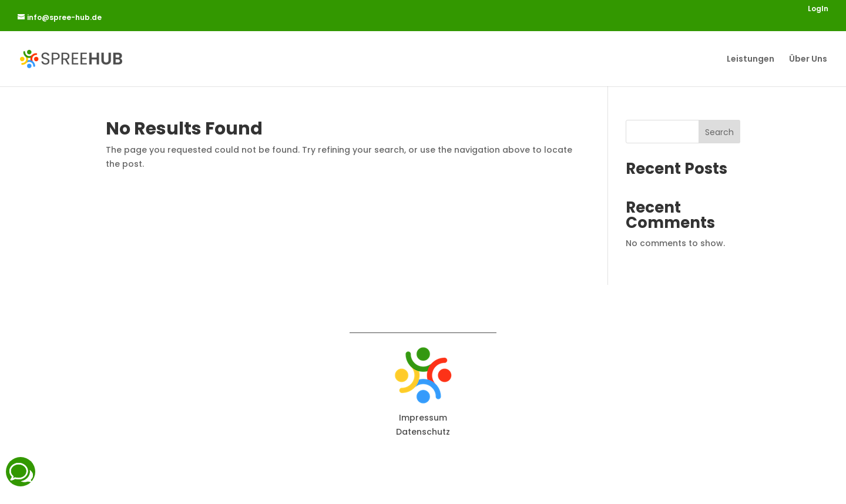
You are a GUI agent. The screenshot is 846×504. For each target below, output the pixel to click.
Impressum (423, 418)
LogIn (818, 9)
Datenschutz (423, 432)
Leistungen (751, 60)
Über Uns (808, 60)
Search (719, 132)
